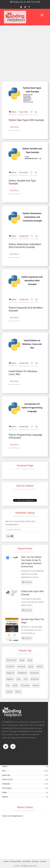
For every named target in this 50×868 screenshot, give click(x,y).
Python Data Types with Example (26, 120)
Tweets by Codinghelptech (12, 816)
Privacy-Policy (16, 861)
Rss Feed (26, 861)
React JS (36, 685)
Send (10, 536)
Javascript (21, 666)
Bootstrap (35, 679)
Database (6, 784)
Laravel (9, 692)
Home (5, 766)
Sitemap (35, 861)
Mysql (22, 660)
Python (13, 112)
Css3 (26, 679)
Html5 (15, 685)
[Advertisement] (25, 52)
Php (8, 685)
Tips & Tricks (11, 660)
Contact (43, 861)
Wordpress (34, 673)
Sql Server (10, 666)
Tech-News (25, 685)
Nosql (30, 660)
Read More (14, 127)
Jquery (31, 666)
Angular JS (10, 673)
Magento (10, 679)
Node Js (40, 666)
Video (4, 792)
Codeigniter (22, 673)
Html (19, 679)
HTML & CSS (7, 779)
